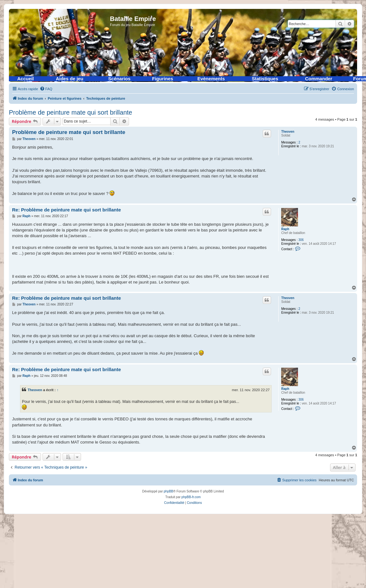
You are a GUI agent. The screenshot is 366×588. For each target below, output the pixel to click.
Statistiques (265, 79)
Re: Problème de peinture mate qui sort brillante (67, 210)
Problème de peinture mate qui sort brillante (71, 112)
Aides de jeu (70, 79)
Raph (285, 229)
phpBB (168, 491)
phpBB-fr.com (191, 497)
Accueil (25, 79)
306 (301, 240)
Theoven (288, 132)
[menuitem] (46, 89)
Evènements (211, 79)
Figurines (163, 79)
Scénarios (119, 79)
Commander (319, 79)
